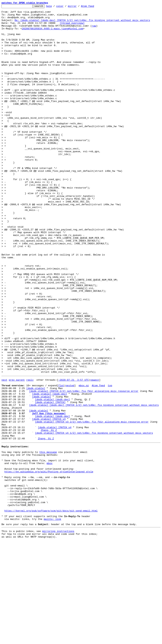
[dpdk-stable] (36, 464)
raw (94, 30)
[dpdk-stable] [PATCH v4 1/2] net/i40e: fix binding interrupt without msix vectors (94, 518)
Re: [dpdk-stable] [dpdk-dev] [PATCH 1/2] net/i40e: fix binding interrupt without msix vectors (82, 23)
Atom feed (93, 7)
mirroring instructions (58, 633)
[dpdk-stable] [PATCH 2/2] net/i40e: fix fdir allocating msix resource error (84, 467)
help (55, 7)
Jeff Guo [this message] (49, 494)
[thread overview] (72, 27)
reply (30, 454)
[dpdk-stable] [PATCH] (50, 481)
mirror (78, 7)
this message (48, 540)
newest (95, 454)
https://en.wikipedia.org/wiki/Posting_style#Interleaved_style (49, 563)
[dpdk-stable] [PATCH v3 (49, 501)
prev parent (17, 454)
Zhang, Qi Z (49, 514)
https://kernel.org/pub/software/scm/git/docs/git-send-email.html (51, 610)
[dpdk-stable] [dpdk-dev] (50, 471)
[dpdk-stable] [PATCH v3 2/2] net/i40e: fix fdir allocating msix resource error (92, 504)
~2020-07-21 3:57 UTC (74, 454)
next (4, 454)
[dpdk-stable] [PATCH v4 (55, 511)
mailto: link (52, 620)
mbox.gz (84, 461)
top (110, 461)
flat (61, 461)
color (66, 7)
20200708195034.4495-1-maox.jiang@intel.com (52, 33)
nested (70, 461)
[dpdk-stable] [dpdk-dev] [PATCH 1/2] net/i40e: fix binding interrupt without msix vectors (94, 484)
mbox (50, 553)
